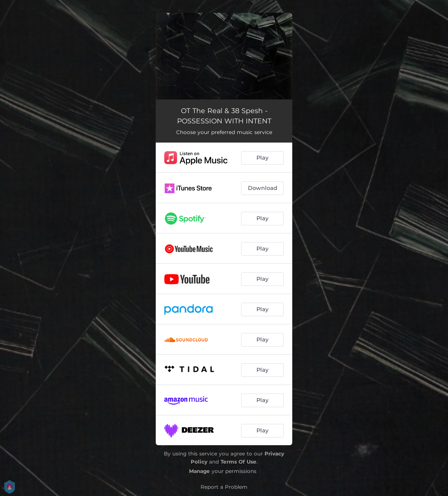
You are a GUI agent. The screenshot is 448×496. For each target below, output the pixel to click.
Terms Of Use (239, 462)
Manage (199, 471)
